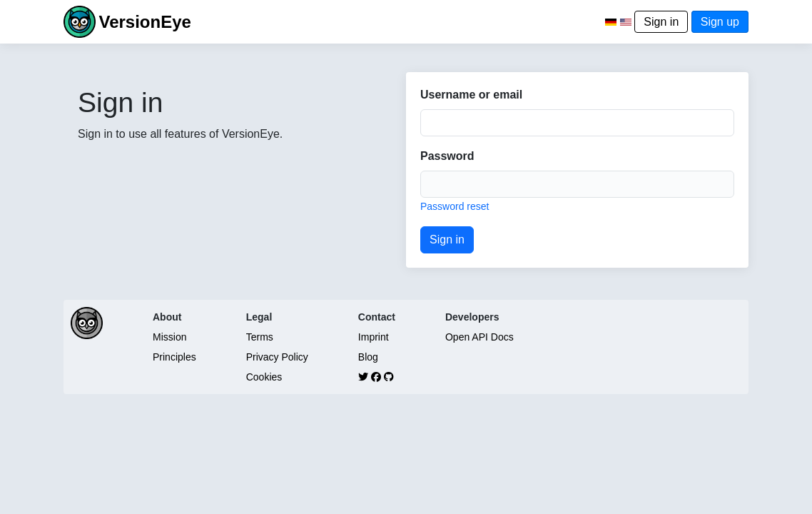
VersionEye (144, 22)
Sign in (661, 22)
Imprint (374, 337)
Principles (174, 357)
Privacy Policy (277, 357)
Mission (169, 337)
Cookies (264, 377)
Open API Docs (479, 337)
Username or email (471, 95)
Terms (260, 337)
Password (447, 156)
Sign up (720, 22)
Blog (368, 357)
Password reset (455, 206)
